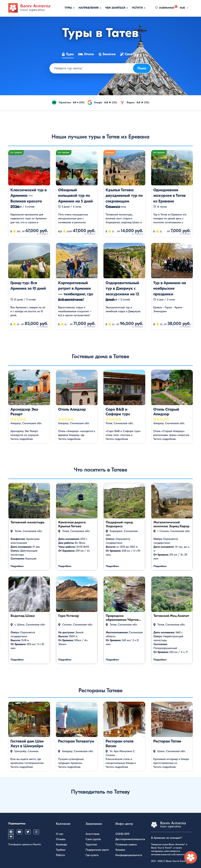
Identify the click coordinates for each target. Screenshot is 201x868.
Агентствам (93, 834)
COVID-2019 (122, 834)
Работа (60, 855)
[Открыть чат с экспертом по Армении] (191, 858)
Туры (70, 8)
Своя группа (93, 839)
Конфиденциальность (129, 855)
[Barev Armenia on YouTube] (19, 832)
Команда (61, 845)
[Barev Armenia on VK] (11, 837)
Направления (90, 8)
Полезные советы (126, 845)
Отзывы (61, 839)
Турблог (61, 850)
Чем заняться (117, 8)
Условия (120, 850)
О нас (60, 834)
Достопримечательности (130, 839)
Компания (63, 824)
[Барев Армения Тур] (29, 8)
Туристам (91, 845)
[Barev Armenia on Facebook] (11, 832)
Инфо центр (124, 824)
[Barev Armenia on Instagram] (36, 832)
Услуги (139, 8)
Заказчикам (94, 824)
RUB (184, 8)
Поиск (142, 68)
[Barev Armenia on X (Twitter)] (28, 832)
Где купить (92, 855)
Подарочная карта (97, 850)
